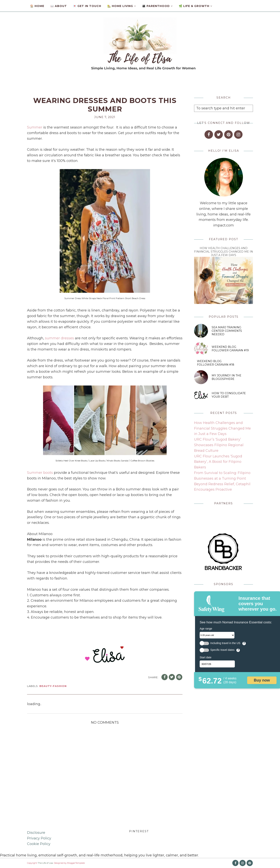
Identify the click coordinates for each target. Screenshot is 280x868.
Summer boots (40, 473)
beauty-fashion (53, 686)
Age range (206, 629)
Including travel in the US (225, 643)
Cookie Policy (39, 844)
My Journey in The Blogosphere (227, 377)
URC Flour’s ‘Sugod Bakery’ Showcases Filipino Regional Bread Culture (219, 445)
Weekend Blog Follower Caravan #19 (230, 349)
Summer (35, 127)
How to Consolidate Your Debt (229, 395)
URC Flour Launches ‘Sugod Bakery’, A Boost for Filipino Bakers (218, 462)
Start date (206, 657)
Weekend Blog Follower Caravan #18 (216, 363)
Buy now (262, 680)
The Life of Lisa (45, 863)
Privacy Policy (39, 838)
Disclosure (36, 833)
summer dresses (59, 338)
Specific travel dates (222, 650)
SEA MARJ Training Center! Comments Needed (227, 331)
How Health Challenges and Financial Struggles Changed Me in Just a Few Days (224, 252)
